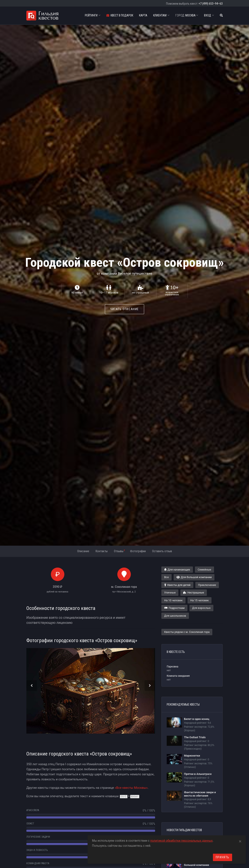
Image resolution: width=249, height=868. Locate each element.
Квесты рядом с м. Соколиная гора (187, 632)
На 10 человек (173, 600)
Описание (83, 551)
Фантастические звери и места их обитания (200, 794)
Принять (223, 857)
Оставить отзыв (162, 551)
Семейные (204, 570)
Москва (187, 15)
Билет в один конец (197, 719)
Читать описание (124, 309)
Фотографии (138, 551)
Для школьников (175, 616)
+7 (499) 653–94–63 (211, 4)
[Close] (240, 841)
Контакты (102, 551)
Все (166, 577)
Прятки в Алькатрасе (198, 774)
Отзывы (119, 551)
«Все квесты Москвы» (131, 788)
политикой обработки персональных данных (181, 841)
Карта (143, 15)
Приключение (207, 585)
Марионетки (192, 756)
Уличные (170, 593)
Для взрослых (201, 608)
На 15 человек (200, 600)
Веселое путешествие (135, 274)
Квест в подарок (120, 15)
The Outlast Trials (195, 737)
